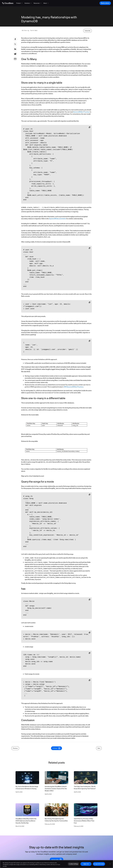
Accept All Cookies (99, 864)
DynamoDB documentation (58, 219)
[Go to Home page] (8, 3)
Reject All (86, 864)
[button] (20, 3)
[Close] (110, 864)
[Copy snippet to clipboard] (90, 127)
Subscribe (88, 31)
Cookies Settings (73, 864)
